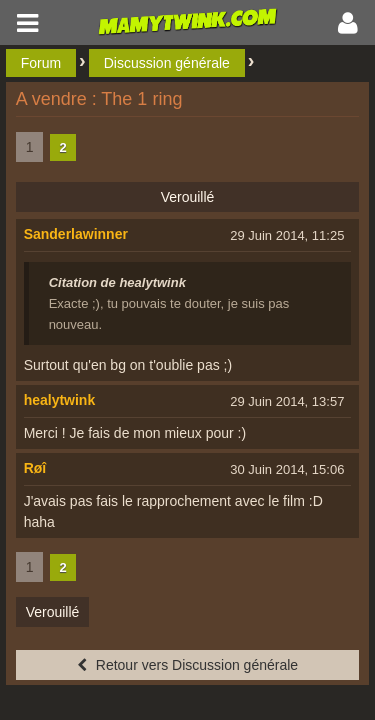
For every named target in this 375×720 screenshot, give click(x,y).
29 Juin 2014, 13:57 (287, 401)
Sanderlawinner (76, 234)
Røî (35, 468)
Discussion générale (167, 63)
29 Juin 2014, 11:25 (287, 235)
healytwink (60, 400)
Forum (41, 63)
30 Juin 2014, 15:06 (287, 469)
